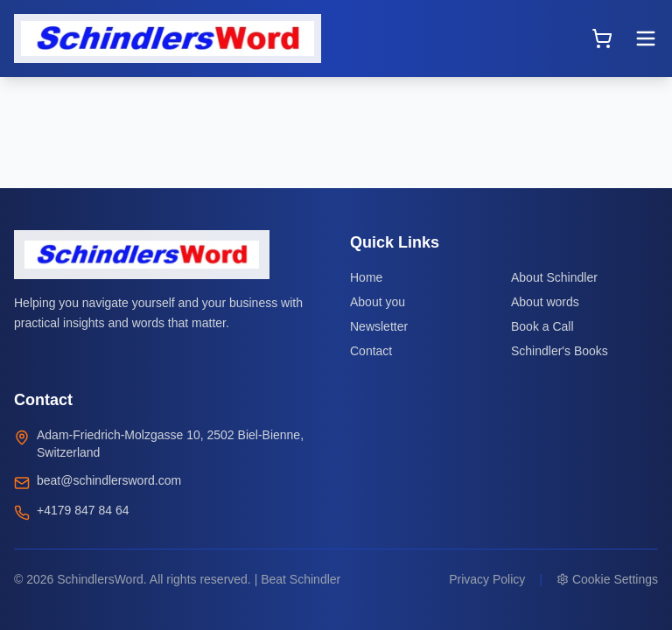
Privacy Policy (487, 579)
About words (545, 302)
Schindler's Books (560, 351)
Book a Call (542, 326)
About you (378, 302)
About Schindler (554, 277)
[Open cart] (602, 38)
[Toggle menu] (646, 38)
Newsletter (379, 326)
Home (366, 277)
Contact (371, 351)
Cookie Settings (607, 579)
